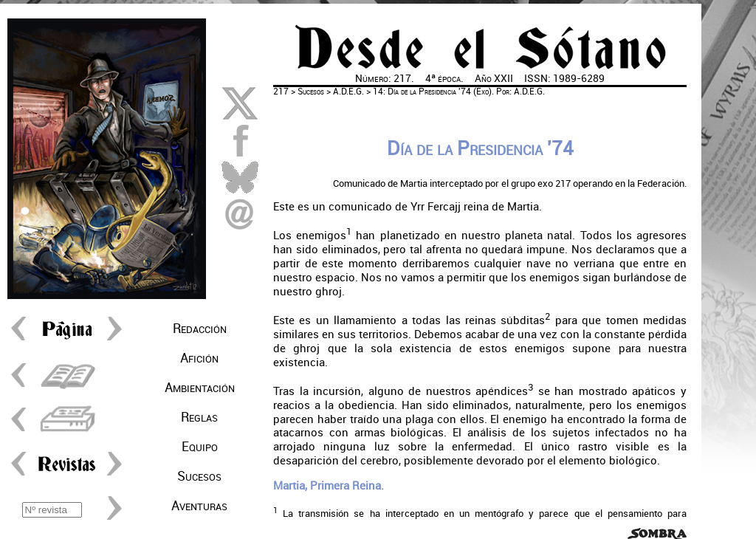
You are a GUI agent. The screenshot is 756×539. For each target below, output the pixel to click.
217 (281, 92)
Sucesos (199, 476)
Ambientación (200, 388)
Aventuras (199, 506)
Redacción (200, 329)
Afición (199, 358)
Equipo (200, 447)
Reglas (199, 417)
